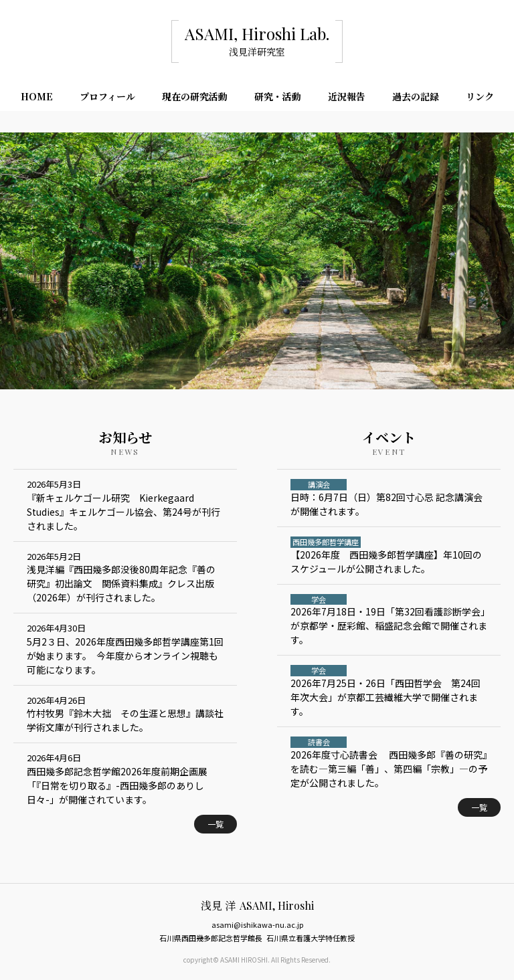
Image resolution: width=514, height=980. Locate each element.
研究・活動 (278, 96)
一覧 (216, 824)
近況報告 (347, 96)
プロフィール (107, 96)
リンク (480, 96)
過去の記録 (416, 96)
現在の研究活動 (195, 96)
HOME (37, 96)
